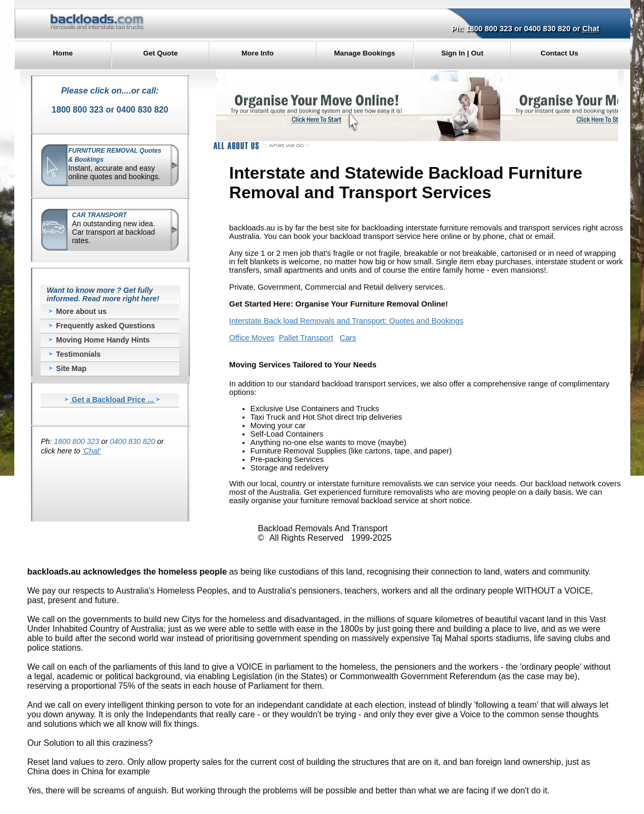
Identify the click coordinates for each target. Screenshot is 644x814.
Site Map (67, 368)
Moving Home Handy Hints (99, 340)
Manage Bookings (365, 53)
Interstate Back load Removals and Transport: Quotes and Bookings (346, 321)
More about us (77, 311)
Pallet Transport (306, 338)
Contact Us (559, 53)
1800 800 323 (489, 29)
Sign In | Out (462, 53)
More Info (258, 53)
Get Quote (160, 53)
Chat (591, 29)
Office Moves (252, 338)
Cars (348, 338)
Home (63, 53)
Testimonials (74, 354)
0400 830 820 (547, 29)
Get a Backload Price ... (113, 400)
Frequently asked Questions (101, 326)
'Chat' (92, 451)
